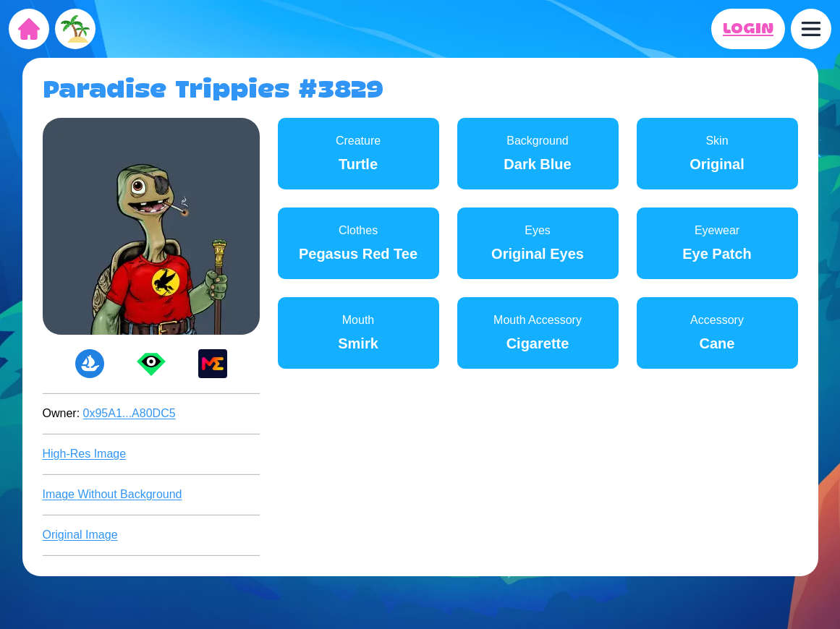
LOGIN (748, 29)
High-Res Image (85, 454)
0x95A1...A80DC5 (130, 413)
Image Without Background (113, 494)
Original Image (80, 535)
